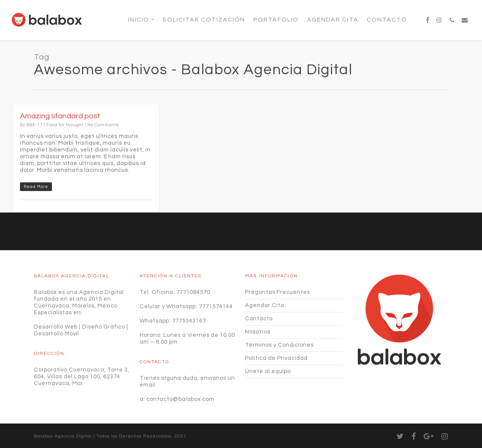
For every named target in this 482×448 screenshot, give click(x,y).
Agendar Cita (333, 20)
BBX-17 (34, 125)
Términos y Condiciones (279, 345)
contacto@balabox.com (180, 399)
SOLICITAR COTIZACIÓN (204, 20)
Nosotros (258, 332)
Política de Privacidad (276, 358)
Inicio (142, 20)
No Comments (103, 125)
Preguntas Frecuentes (278, 292)
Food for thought (65, 125)
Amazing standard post (60, 116)
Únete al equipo (268, 371)
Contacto (387, 20)
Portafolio (276, 20)
